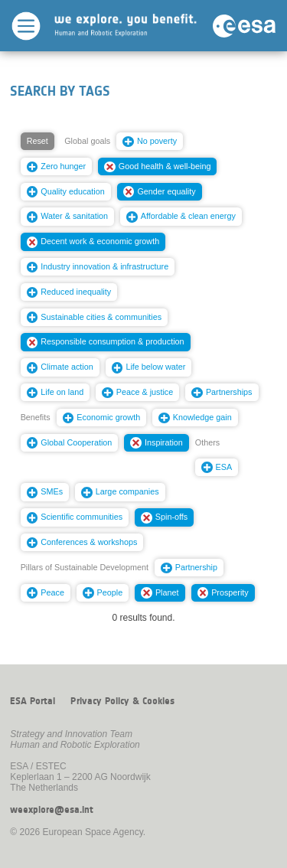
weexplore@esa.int (52, 810)
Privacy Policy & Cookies (122, 701)
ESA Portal (33, 701)
